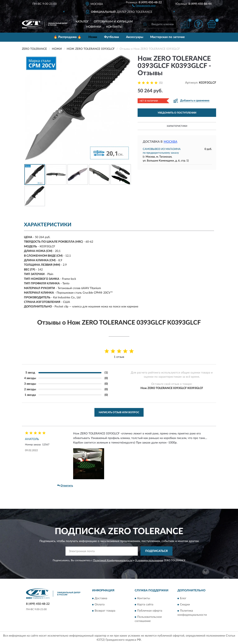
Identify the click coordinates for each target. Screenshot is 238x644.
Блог (183, 599)
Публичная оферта (150, 611)
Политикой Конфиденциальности (113, 560)
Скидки (185, 605)
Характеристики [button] (177, 126)
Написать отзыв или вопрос (119, 412)
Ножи (93, 37)
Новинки (94, 27)
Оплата (100, 605)
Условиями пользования (149, 560)
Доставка (101, 599)
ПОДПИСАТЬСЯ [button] (156, 551)
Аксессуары (135, 37)
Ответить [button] (65, 486)
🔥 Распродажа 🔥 (67, 37)
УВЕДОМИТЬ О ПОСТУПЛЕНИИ (177, 113)
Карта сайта (145, 605)
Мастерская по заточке (167, 37)
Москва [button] (170, 142)
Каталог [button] (82, 22)
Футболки (112, 37)
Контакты (114, 27)
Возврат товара (105, 611)
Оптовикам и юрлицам (113, 22)
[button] (144, 5)
